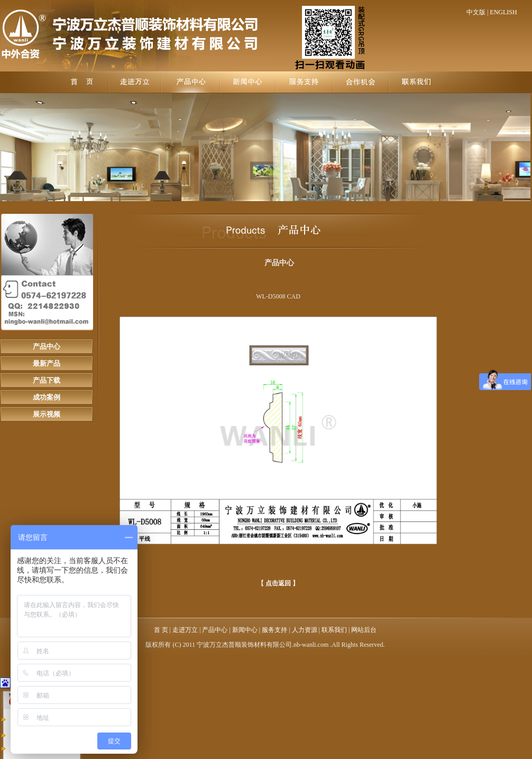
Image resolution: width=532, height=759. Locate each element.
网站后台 (364, 630)
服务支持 (274, 630)
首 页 (162, 630)
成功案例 (47, 397)
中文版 (476, 12)
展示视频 (47, 414)
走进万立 (185, 630)
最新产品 (47, 363)
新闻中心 (245, 630)
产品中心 (47, 346)
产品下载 (47, 380)
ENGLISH (503, 12)
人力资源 (305, 630)
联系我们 (334, 630)
